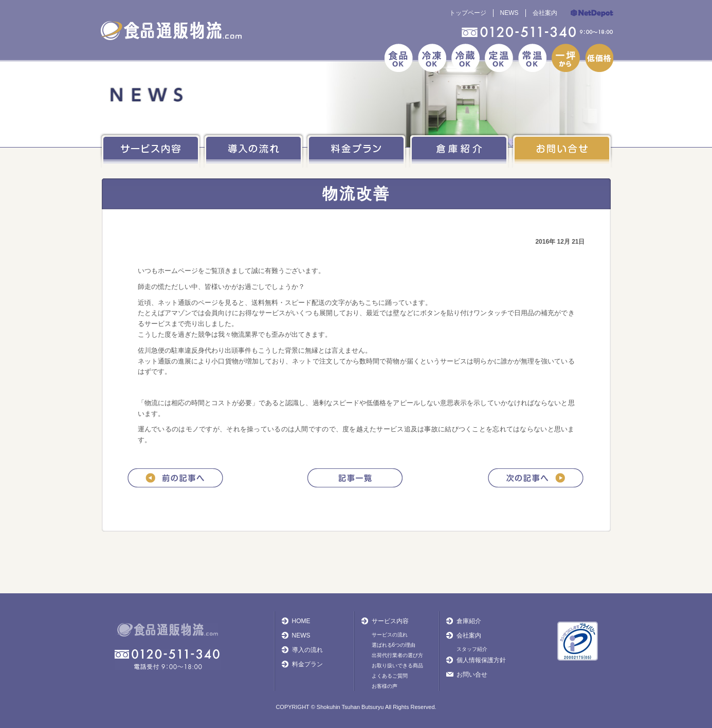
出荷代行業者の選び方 (397, 655)
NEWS (509, 13)
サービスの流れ (390, 635)
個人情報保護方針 (481, 660)
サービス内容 (390, 621)
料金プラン (307, 664)
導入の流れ (307, 650)
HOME (301, 621)
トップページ (468, 13)
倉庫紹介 (469, 621)
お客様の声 (385, 686)
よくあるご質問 (390, 676)
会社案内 (545, 13)
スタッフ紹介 (472, 649)
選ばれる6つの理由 (394, 645)
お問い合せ (472, 675)
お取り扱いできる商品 (397, 666)
